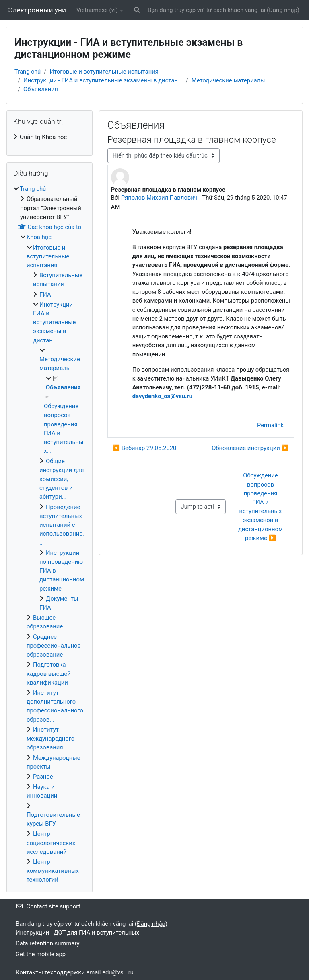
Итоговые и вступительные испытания (104, 72)
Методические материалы (228, 80)
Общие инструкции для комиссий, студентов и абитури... (62, 479)
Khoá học (39, 237)
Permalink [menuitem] (270, 425)
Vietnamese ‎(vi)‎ (97, 10)
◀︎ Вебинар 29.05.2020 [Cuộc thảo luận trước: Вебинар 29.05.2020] (145, 448)
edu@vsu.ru (118, 972)
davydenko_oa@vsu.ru (162, 396)
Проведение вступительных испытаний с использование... (62, 525)
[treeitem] (49, 137)
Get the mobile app (41, 954)
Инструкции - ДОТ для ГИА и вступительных (77, 933)
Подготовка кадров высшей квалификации (49, 673)
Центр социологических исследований (51, 843)
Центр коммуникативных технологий (53, 871)
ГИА (45, 295)
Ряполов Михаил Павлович (159, 198)
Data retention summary (48, 943)
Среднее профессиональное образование (54, 646)
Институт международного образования (50, 739)
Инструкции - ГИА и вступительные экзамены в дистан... (103, 80)
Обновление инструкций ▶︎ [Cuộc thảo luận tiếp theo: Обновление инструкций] (250, 448)
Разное (43, 777)
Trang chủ (28, 72)
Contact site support (48, 906)
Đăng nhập (283, 10)
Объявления (41, 89)
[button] (137, 10)
